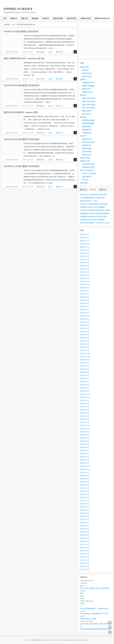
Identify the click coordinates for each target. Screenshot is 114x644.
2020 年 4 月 (85, 454)
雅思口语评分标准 (88, 108)
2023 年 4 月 (85, 341)
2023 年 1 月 (85, 350)
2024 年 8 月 (85, 291)
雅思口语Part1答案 (89, 98)
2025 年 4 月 (85, 269)
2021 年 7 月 (85, 407)
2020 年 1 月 (85, 463)
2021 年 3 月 (85, 419)
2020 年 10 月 (85, 435)
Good (82, 598)
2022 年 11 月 (85, 357)
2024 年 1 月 (85, 313)
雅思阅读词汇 (87, 130)
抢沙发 (50, 52)
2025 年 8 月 (85, 256)
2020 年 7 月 (85, 444)
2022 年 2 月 (85, 385)
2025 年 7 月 (85, 259)
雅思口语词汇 (41, 79)
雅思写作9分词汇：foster (89, 201)
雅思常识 (85, 70)
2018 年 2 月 (85, 535)
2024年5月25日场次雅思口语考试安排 (22, 85)
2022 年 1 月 (85, 388)
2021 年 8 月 (85, 404)
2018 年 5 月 (85, 526)
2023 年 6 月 (85, 335)
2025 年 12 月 (85, 244)
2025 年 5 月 (85, 266)
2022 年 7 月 (85, 369)
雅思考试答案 (58, 18)
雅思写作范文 (87, 145)
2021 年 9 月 (85, 400)
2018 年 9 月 (85, 513)
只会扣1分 (84, 583)
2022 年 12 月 (85, 353)
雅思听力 (14, 18)
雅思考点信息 (87, 76)
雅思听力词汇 (87, 89)
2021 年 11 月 (85, 394)
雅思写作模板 (87, 148)
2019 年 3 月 (85, 494)
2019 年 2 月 (85, 497)
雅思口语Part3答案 (89, 105)
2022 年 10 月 (85, 360)
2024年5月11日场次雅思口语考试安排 (22, 166)
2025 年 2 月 (85, 275)
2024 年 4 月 (85, 303)
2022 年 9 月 (85, 363)
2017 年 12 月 (85, 541)
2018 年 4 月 (85, 529)
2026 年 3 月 (85, 238)
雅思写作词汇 (41, 133)
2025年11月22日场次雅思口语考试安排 (94, 204)
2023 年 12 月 (85, 316)
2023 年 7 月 (85, 332)
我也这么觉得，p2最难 (88, 619)
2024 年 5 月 (85, 300)
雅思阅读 (35, 18)
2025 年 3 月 (85, 272)
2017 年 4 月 (85, 566)
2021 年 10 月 (85, 397)
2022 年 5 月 (85, 375)
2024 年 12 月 (85, 278)
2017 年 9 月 (85, 551)
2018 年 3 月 (85, 532)
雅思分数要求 (87, 177)
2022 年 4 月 (85, 378)
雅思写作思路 (87, 152)
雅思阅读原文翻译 (88, 120)
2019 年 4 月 (85, 491)
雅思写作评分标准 (88, 142)
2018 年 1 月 (85, 538)
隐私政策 (66, 640)
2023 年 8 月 (85, 328)
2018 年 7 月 (85, 519)
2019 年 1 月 (85, 501)
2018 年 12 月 (85, 504)
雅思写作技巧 (87, 139)
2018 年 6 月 (85, 523)
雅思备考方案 (86, 18)
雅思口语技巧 (87, 111)
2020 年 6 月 (85, 447)
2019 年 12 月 (85, 466)
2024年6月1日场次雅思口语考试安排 (21, 31)
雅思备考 (85, 640)
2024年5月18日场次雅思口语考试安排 (22, 139)
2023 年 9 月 (85, 325)
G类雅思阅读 (87, 133)
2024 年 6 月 (85, 297)
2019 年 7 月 (85, 482)
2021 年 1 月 (85, 425)
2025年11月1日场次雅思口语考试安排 (93, 195)
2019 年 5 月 (85, 488)
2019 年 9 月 (85, 476)
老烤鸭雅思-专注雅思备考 (18, 9)
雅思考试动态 (41, 52)
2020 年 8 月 (85, 441)
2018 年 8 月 (85, 516)
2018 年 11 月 (85, 507)
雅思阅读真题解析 (88, 123)
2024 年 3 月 (85, 306)
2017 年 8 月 (85, 554)
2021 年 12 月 (85, 391)
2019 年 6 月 (85, 485)
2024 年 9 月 (85, 288)
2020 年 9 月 (85, 438)
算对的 (83, 603)
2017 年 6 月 (85, 560)
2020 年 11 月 (85, 432)
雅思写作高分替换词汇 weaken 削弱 (21, 112)
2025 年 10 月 (85, 250)
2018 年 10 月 (85, 510)
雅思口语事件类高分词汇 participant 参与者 (24, 58)
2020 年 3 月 (85, 457)
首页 (5, 18)
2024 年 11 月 (85, 281)
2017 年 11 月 (85, 544)
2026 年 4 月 (85, 234)
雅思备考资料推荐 (88, 164)
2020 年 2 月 (85, 460)
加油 (82, 593)
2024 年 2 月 (85, 310)
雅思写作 (46, 18)
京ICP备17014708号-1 (56, 640)
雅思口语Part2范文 (89, 101)
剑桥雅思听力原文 (88, 83)
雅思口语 (25, 18)
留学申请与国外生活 (102, 18)
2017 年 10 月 (85, 548)
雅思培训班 (84, 183)
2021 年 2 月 (85, 422)
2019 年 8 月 (85, 479)
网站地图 (72, 640)
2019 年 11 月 (85, 469)
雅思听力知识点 (88, 92)
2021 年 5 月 (85, 413)
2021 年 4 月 (85, 416)
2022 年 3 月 (85, 382)
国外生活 (85, 180)
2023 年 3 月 (85, 344)
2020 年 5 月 (85, 451)
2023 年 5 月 (85, 338)
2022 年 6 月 (85, 372)
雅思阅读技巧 (87, 126)
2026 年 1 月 (85, 241)
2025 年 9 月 (85, 253)
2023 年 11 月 (85, 319)
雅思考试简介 (72, 18)
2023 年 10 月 (85, 322)
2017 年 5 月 (85, 563)
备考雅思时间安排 (88, 167)
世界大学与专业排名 (89, 173)
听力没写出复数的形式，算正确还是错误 (94, 609)
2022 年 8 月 (85, 366)
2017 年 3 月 (85, 570)
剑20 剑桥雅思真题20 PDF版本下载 (93, 198)
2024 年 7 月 (85, 294)
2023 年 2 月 (85, 347)
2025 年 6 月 (85, 263)
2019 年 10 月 (85, 472)
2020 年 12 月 (85, 429)
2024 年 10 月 (85, 285)
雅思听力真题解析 (88, 86)
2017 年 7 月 (85, 557)
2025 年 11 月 (85, 247)
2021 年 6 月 (85, 410)
